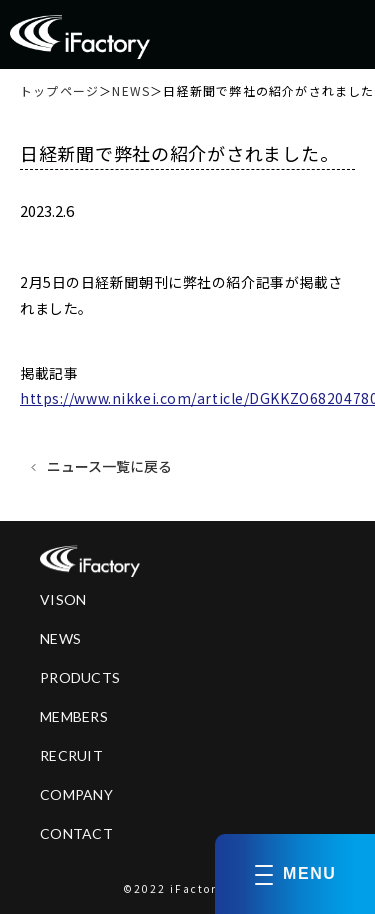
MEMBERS (74, 716)
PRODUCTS (80, 677)
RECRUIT (71, 755)
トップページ (59, 91)
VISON (63, 599)
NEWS (131, 91)
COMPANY (76, 794)
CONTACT (76, 833)
